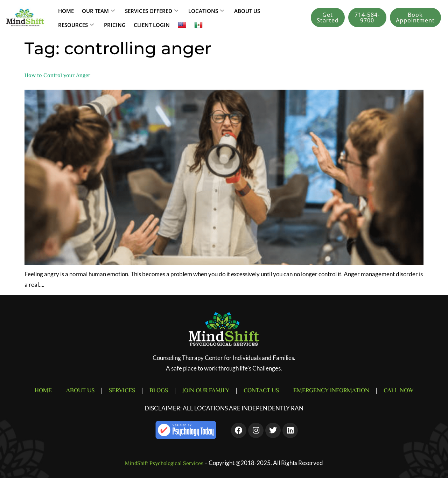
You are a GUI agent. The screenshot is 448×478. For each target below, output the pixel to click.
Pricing (114, 25)
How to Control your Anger (57, 76)
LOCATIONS (206, 11)
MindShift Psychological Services (164, 464)
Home (65, 11)
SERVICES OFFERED (151, 11)
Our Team (97, 11)
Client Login (150, 25)
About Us (247, 11)
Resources (76, 25)
